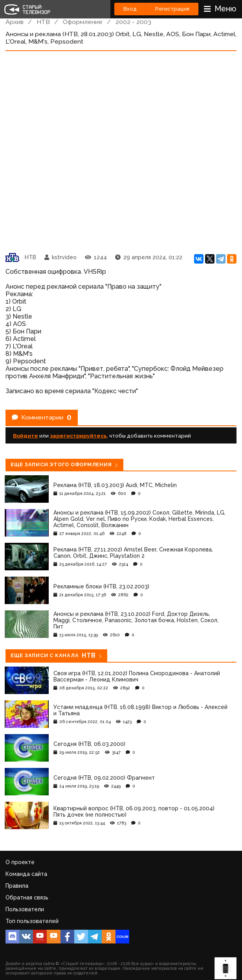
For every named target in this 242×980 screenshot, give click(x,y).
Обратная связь (27, 898)
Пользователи (25, 909)
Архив (15, 22)
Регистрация (172, 9)
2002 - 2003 (133, 22)
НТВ (43, 22)
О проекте (20, 862)
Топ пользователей (32, 921)
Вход (130, 9)
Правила (17, 886)
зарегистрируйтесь (78, 436)
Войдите (26, 436)
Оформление (83, 22)
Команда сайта (26, 874)
